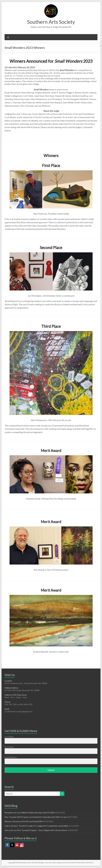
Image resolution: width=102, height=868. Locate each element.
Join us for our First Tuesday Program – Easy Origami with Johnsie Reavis (36, 830)
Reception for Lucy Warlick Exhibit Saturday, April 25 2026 (29, 813)
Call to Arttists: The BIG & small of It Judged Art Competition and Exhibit (36, 826)
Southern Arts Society (51, 22)
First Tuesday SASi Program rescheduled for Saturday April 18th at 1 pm (36, 817)
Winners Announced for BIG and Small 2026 (24, 821)
